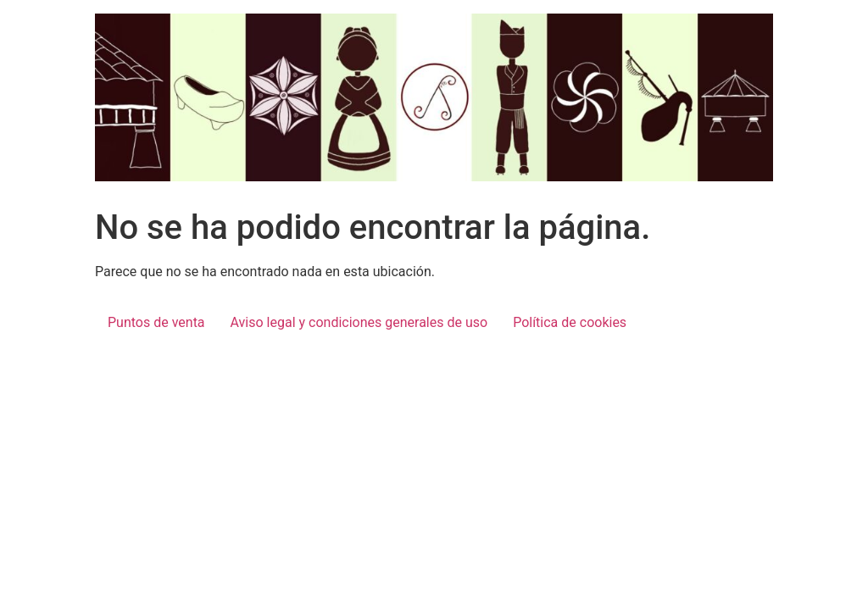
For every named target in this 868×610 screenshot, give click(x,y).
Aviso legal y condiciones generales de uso (359, 322)
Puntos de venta (156, 322)
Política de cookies (570, 322)
